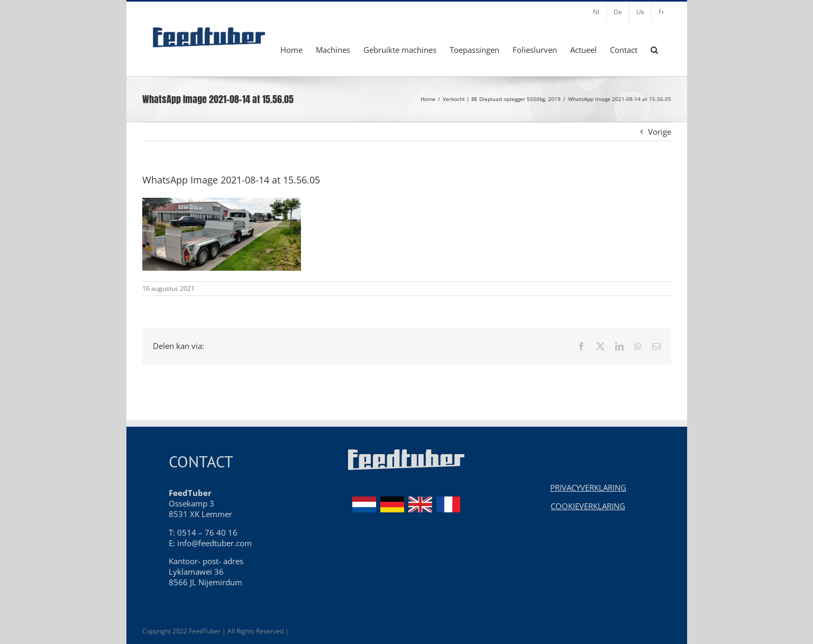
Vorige (660, 132)
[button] (654, 50)
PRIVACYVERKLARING (588, 487)
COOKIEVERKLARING (588, 506)
